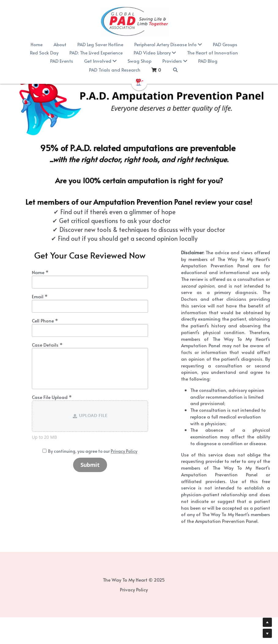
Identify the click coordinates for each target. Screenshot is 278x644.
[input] (94, 282)
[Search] (149, 70)
